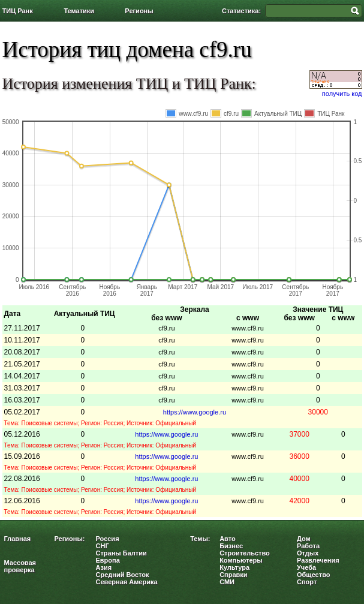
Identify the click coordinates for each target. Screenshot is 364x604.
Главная (18, 539)
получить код (342, 94)
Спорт (307, 582)
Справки (233, 575)
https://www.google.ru (195, 412)
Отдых (308, 553)
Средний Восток (123, 575)
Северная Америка (127, 582)
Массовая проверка (20, 566)
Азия (104, 567)
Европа (108, 560)
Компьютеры (241, 560)
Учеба (306, 567)
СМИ (227, 582)
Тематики (79, 11)
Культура (234, 567)
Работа (308, 546)
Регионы (139, 11)
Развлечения (318, 560)
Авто (228, 539)
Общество (313, 575)
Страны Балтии (121, 553)
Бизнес (231, 546)
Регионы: (70, 539)
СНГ (103, 546)
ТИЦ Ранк (18, 11)
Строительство (245, 553)
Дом (304, 539)
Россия (108, 539)
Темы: (200, 539)
